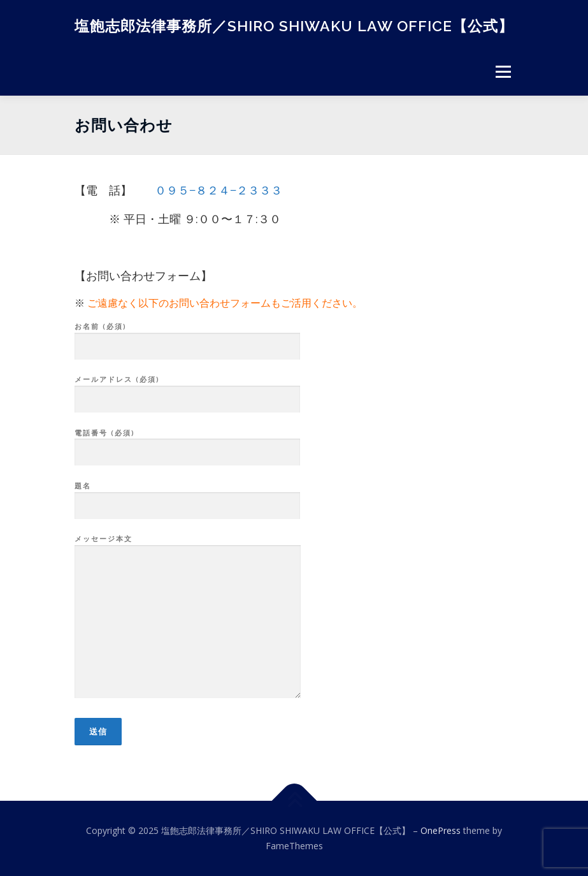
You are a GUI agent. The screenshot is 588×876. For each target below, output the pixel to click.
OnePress (441, 830)
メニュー (503, 71)
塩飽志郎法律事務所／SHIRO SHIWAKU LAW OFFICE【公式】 (294, 25)
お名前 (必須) (187, 337)
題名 (187, 496)
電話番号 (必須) (187, 443)
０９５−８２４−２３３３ (219, 190)
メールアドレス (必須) (187, 390)
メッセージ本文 (188, 617)
